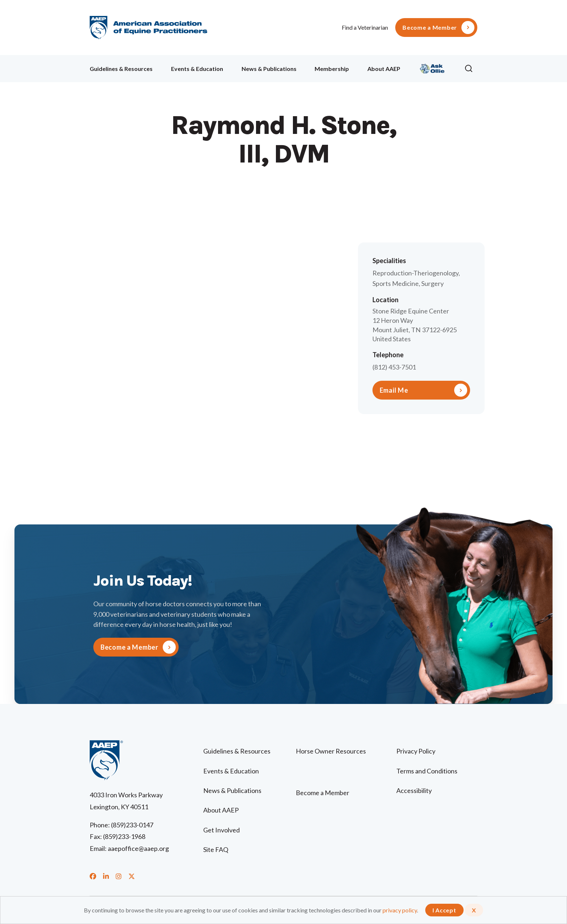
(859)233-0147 (132, 825)
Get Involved (221, 830)
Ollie (432, 67)
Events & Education (197, 69)
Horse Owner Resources (331, 751)
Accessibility (414, 790)
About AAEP (384, 69)
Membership (332, 69)
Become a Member (430, 28)
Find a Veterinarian (365, 27)
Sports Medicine (396, 283)
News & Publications (269, 69)
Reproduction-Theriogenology (415, 273)
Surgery (432, 283)
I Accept (444, 910)
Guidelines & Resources (121, 69)
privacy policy (400, 910)
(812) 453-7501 (394, 367)
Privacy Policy (416, 751)
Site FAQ (216, 849)
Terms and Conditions (427, 771)
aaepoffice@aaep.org (138, 848)
